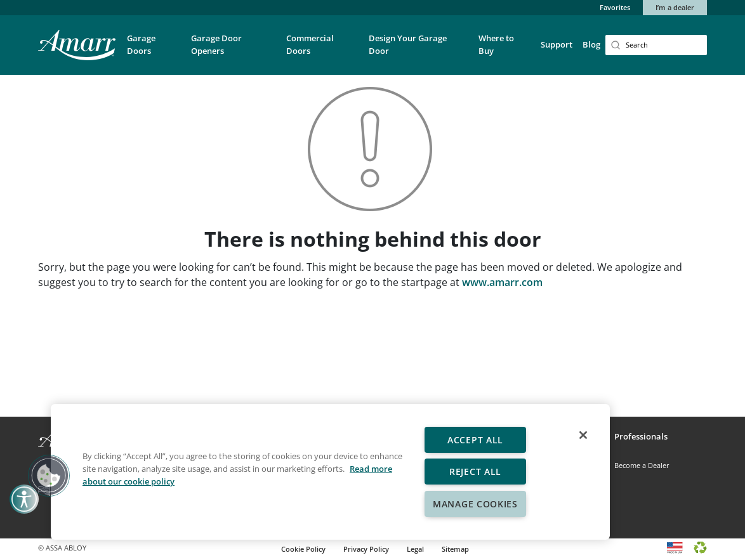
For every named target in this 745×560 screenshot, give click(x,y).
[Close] (583, 435)
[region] (330, 472)
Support (557, 44)
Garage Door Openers (216, 44)
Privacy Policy (366, 549)
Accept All (475, 440)
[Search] (656, 45)
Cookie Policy (303, 549)
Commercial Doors (310, 44)
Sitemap (455, 549)
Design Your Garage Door (408, 44)
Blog (591, 44)
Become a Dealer (642, 465)
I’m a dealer (675, 7)
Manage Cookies (475, 504)
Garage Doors (141, 44)
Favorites (615, 7)
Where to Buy (496, 44)
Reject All (475, 472)
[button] (154, 53)
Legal (415, 549)
